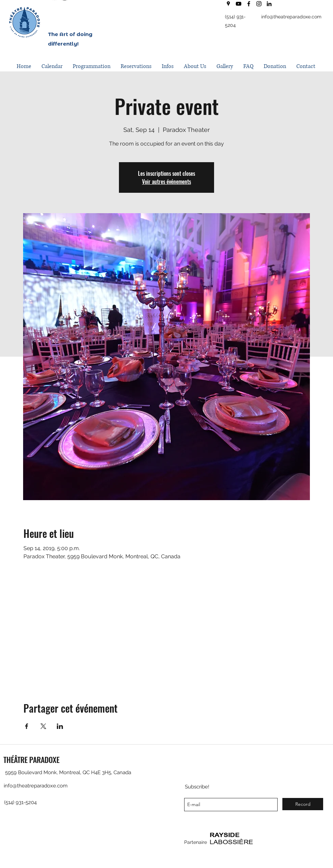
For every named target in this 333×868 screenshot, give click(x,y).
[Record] (303, 804)
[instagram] (259, 4)
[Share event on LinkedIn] (60, 726)
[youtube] (239, 4)
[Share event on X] (43, 726)
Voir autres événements (166, 182)
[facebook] (249, 4)
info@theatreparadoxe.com (291, 17)
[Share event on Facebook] (27, 726)
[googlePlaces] (228, 4)
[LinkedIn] (269, 4)
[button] (92, 66)
